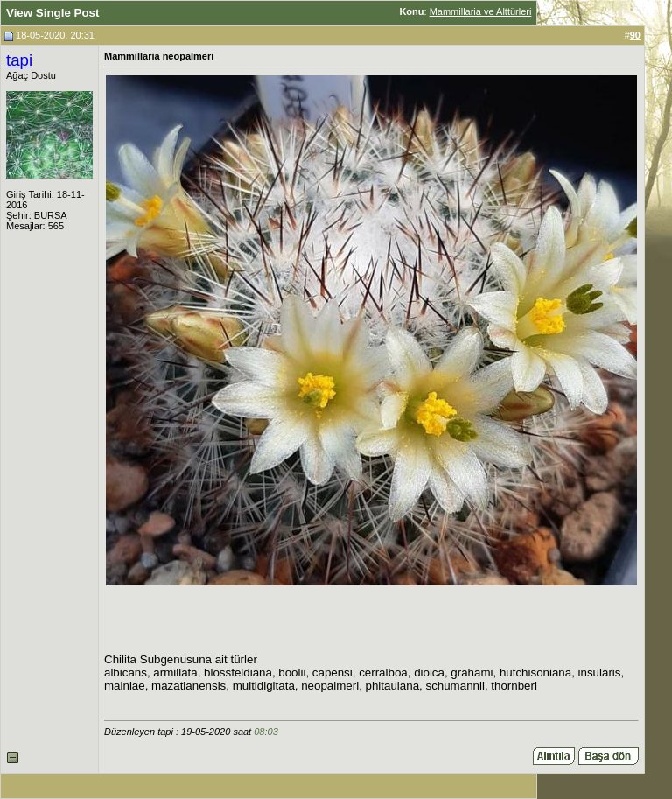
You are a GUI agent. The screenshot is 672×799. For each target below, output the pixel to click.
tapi (19, 60)
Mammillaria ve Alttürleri (481, 11)
